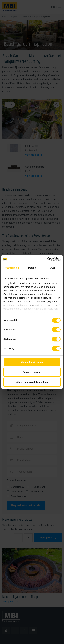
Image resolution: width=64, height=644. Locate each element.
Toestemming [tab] (11, 268)
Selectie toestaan (32, 372)
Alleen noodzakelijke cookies (32, 382)
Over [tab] (53, 268)
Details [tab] (32, 268)
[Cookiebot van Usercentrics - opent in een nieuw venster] (47, 259)
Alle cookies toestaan (32, 362)
